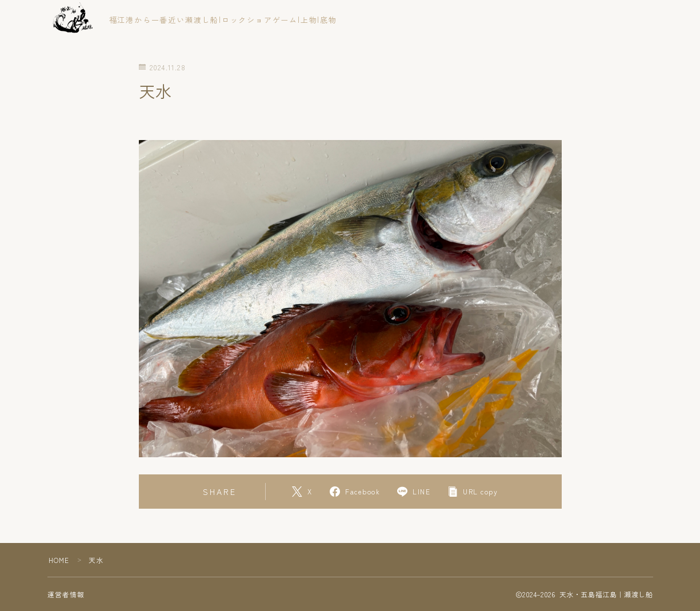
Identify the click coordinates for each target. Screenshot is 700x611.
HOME (59, 560)
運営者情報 (66, 594)
